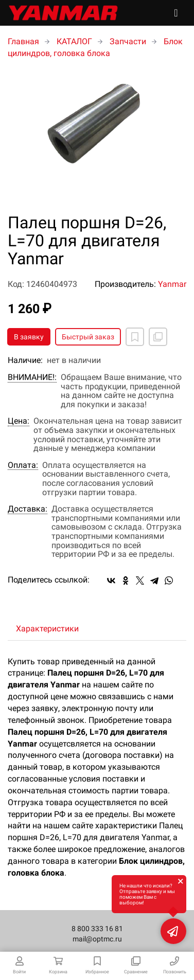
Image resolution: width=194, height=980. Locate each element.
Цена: (19, 421)
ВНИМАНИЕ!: (32, 377)
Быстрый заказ (88, 337)
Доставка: (28, 509)
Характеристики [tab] (47, 629)
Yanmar (172, 284)
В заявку (29, 337)
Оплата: (23, 465)
